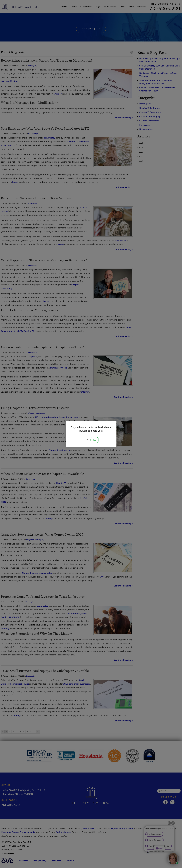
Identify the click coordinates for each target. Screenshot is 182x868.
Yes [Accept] (95, 440)
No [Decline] (87, 440)
